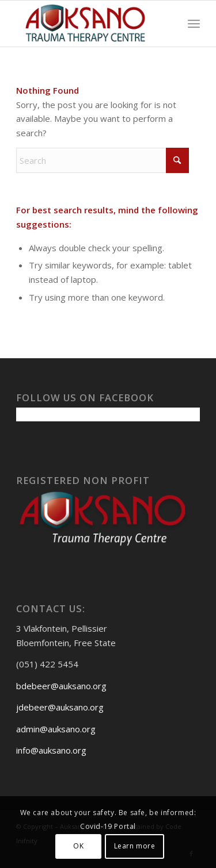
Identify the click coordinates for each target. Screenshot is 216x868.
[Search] (103, 160)
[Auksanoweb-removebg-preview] (90, 24)
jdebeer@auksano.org (60, 707)
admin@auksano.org (56, 729)
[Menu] (194, 24)
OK (78, 846)
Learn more (135, 846)
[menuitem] (194, 24)
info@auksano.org (51, 750)
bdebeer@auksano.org (61, 686)
